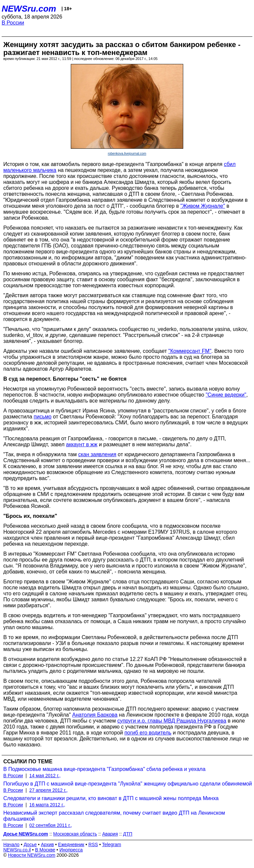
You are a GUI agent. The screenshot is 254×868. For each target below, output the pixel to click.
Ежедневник (71, 844)
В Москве (45, 850)
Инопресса (71, 850)
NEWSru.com (29, 9)
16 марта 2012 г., (47, 805)
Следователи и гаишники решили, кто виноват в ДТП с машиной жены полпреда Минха (111, 798)
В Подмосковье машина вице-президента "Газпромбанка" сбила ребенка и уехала (104, 769)
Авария (110, 834)
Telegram (112, 844)
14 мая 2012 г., (45, 776)
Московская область (75, 834)
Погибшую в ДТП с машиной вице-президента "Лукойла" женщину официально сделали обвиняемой (128, 784)
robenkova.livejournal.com (127, 154)
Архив (47, 844)
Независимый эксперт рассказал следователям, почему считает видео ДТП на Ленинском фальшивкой (114, 816)
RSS (93, 844)
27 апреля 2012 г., (49, 790)
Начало (11, 844)
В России (13, 23)
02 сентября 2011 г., (51, 825)
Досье (30, 844)
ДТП (128, 834)
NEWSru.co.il (17, 850)
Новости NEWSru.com (32, 855)
